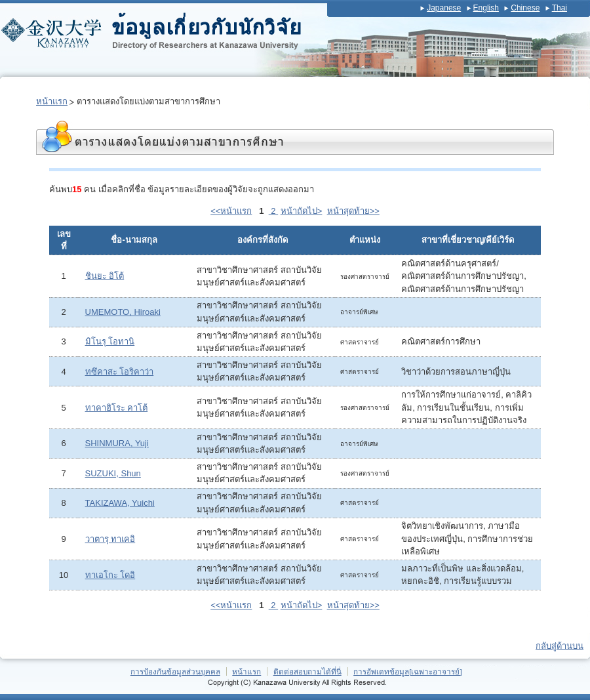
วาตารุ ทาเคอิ (110, 539)
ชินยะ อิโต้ (105, 276)
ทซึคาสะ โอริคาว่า (120, 372)
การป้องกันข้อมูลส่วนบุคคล (175, 671)
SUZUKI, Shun (113, 473)
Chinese (525, 8)
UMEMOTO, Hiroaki (123, 312)
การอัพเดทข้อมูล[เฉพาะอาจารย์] (408, 671)
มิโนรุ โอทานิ (110, 341)
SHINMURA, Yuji (117, 443)
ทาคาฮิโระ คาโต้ (117, 408)
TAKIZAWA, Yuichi (120, 503)
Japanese (444, 8)
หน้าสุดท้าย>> (353, 211)
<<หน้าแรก (231, 211)
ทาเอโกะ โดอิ (110, 575)
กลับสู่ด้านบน (560, 646)
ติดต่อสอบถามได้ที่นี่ (307, 671)
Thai (560, 8)
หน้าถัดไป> (302, 211)
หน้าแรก (52, 101)
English (486, 8)
